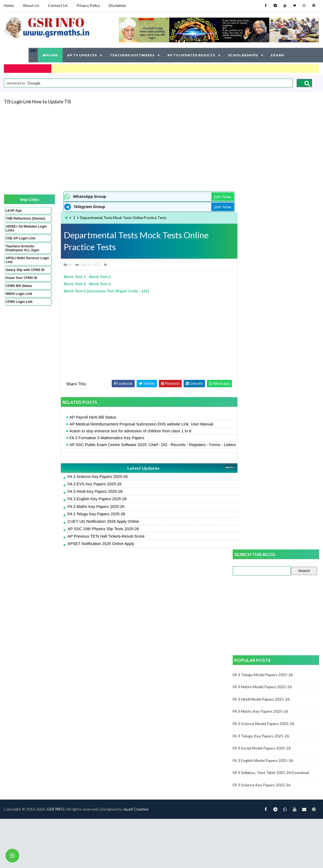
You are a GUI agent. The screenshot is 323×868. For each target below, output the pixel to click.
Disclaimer (117, 5)
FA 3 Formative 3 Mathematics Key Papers (101, 438)
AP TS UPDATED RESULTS (191, 55)
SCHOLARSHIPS (243, 55)
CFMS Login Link (19, 305)
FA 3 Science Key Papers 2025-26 (91, 482)
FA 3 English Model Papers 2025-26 (263, 402)
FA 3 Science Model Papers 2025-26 (264, 365)
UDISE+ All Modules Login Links (21, 232)
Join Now (213, 196)
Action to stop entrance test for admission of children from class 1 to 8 (124, 431)
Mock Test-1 (69, 277)
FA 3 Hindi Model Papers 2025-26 (261, 341)
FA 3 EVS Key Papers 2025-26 (88, 490)
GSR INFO (56, 575)
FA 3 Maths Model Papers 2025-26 (262, 329)
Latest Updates (136, 473)
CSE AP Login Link (21, 242)
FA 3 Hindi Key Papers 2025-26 (89, 497)
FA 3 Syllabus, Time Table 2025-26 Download (271, 414)
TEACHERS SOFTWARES (132, 55)
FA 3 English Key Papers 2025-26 (91, 504)
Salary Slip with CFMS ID (25, 273)
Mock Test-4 (94, 284)
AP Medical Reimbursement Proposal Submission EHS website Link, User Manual (135, 424)
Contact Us (58, 5)
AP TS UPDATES (82, 55)
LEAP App (14, 210)
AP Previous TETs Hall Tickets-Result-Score (100, 542)
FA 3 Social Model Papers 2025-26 (262, 390)
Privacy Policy (88, 5)
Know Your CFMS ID (22, 281)
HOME (50, 55)
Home (9, 5)
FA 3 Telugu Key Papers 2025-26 (90, 519)
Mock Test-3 (69, 284)
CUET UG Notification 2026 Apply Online (97, 527)
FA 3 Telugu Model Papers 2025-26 (263, 316)
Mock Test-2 (94, 277)
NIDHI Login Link (19, 297)
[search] (148, 83)
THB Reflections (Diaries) (19, 220)
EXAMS (278, 55)
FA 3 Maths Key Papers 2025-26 (90, 512)
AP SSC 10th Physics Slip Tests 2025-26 (97, 534)
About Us (31, 5)
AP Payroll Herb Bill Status (86, 417)
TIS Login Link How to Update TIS (37, 101)
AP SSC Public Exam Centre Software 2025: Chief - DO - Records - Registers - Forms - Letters (139, 447)
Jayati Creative (136, 575)
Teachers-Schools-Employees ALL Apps (23, 252)
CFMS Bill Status (19, 289)
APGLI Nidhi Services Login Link (23, 264)
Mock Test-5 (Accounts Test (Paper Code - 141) (100, 291)
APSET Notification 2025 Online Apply (95, 549)
